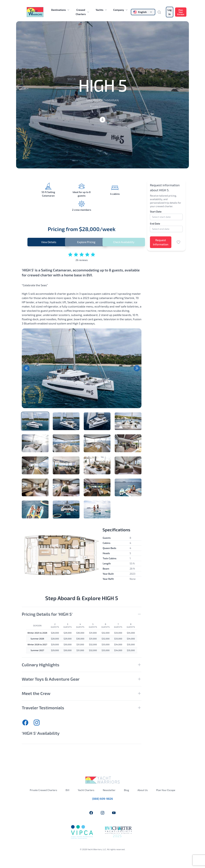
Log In (170, 12)
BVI (68, 790)
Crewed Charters (83, 12)
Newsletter (109, 790)
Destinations (61, 10)
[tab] (35, 421)
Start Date (156, 212)
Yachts (102, 10)
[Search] (161, 12)
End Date (155, 224)
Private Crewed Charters (43, 790)
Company (121, 10)
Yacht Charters (86, 790)
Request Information (161, 242)
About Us (143, 790)
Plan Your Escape (181, 12)
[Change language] (143, 12)
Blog (126, 790)
